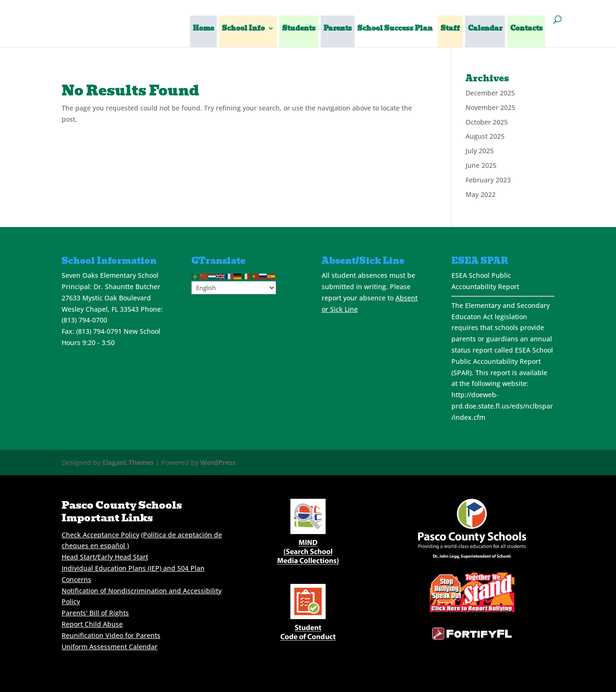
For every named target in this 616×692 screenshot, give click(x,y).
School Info (243, 29)
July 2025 (480, 151)
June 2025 (481, 165)
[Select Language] (234, 288)
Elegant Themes (128, 462)
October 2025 (487, 122)
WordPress (218, 462)
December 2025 (490, 93)
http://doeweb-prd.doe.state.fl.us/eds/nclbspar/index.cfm (502, 406)
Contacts (526, 29)
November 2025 (490, 107)
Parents (338, 29)
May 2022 (481, 194)
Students (299, 29)
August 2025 (485, 136)
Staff (450, 29)
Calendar (485, 29)
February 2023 (488, 180)
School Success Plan (395, 29)
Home (203, 29)
